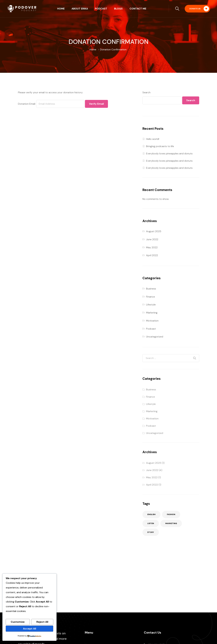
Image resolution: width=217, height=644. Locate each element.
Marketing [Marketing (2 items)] (171, 523)
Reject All (42, 622)
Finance (150, 297)
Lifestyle (151, 305)
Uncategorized (155, 337)
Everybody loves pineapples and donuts (169, 154)
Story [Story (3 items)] (151, 532)
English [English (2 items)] (151, 514)
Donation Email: (27, 104)
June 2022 (152, 239)
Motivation (152, 321)
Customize (18, 622)
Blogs (118, 9)
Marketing (152, 313)
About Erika (80, 9)
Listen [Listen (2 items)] (151, 523)
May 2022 (152, 247)
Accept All (30, 629)
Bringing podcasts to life (160, 146)
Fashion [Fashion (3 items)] (171, 514)
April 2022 (152, 255)
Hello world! (153, 139)
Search (146, 92)
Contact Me (138, 9)
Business (151, 289)
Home (61, 9)
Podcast (101, 9)
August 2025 (154, 231)
